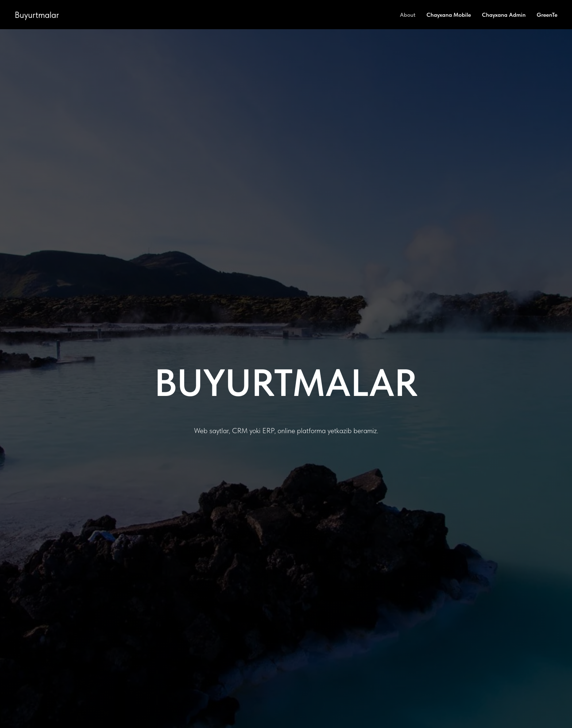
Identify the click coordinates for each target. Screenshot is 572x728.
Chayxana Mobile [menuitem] (449, 15)
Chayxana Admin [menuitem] (504, 15)
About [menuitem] (408, 15)
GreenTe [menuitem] (547, 15)
